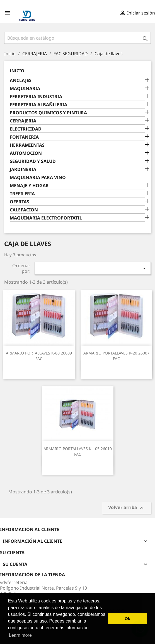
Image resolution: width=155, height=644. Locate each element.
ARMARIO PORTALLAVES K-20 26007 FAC (116, 356)
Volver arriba (127, 508)
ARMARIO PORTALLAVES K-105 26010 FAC (78, 451)
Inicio (17, 71)
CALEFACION (24, 210)
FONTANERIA (24, 137)
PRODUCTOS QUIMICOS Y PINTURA (48, 113)
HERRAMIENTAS (27, 145)
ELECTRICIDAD (26, 129)
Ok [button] (128, 619)
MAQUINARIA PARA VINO (38, 178)
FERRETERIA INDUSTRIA (36, 97)
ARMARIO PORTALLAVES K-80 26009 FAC (39, 356)
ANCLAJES (21, 80)
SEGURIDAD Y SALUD (33, 161)
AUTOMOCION (26, 153)
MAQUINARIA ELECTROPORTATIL (46, 218)
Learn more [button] (20, 635)
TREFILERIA (22, 194)
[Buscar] (77, 38)
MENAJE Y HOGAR (29, 186)
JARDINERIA (23, 169)
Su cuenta (12, 553)
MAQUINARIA (25, 89)
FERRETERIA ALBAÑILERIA (38, 105)
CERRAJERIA (23, 121)
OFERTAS (20, 202)
